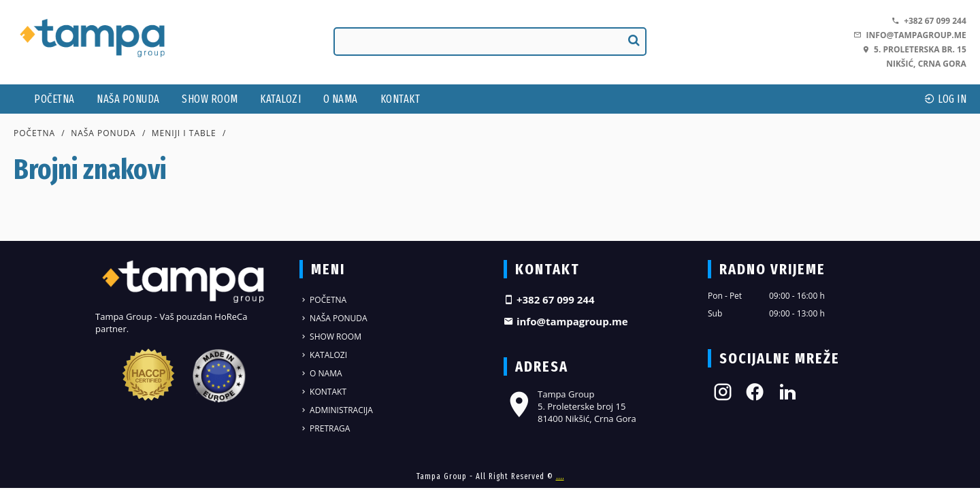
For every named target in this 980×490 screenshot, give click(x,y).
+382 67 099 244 (929, 21)
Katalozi (280, 99)
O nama (341, 99)
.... (560, 476)
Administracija (336, 410)
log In (945, 99)
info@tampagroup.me (910, 35)
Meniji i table (184, 133)
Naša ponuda (128, 99)
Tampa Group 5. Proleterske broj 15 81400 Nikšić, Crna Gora (570, 406)
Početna (54, 99)
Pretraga (325, 428)
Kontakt (401, 99)
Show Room (210, 99)
